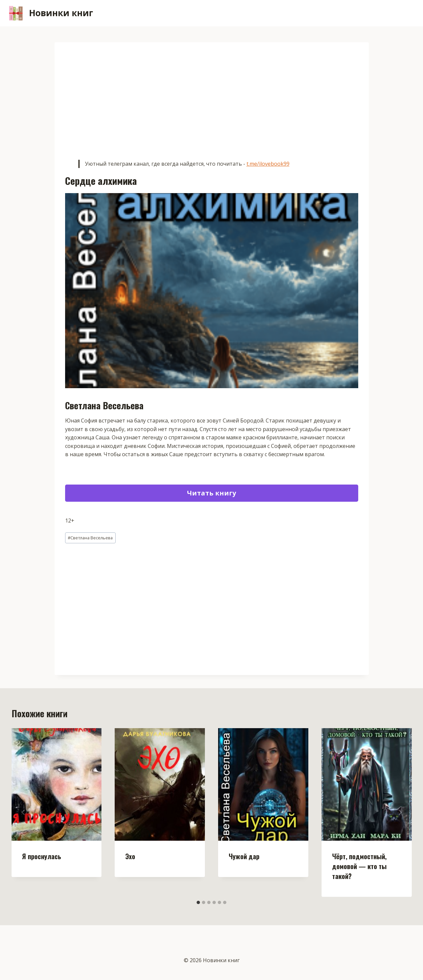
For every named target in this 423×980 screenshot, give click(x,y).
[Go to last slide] (23, 812)
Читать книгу (211, 493)
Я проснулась (42, 856)
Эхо (130, 856)
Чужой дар (244, 856)
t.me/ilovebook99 (268, 164)
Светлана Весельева (90, 538)
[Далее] (400, 812)
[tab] (198, 902)
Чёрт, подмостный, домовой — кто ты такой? (359, 866)
